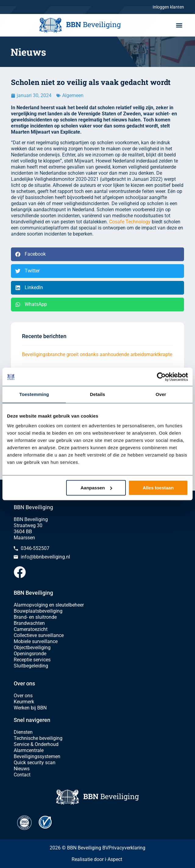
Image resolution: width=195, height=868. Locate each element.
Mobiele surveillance (36, 641)
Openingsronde (30, 654)
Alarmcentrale (29, 750)
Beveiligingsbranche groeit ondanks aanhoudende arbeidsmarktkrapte (97, 354)
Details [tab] (97, 394)
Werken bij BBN (30, 708)
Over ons (23, 696)
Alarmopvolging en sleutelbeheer (49, 605)
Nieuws (22, 769)
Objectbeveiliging (32, 647)
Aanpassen (96, 488)
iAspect (113, 859)
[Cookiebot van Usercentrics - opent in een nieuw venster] (161, 377)
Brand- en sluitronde (35, 617)
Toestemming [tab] (34, 394)
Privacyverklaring (127, 848)
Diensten (23, 732)
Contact (22, 775)
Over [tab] (161, 394)
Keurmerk (24, 702)
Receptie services (32, 660)
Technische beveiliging (38, 738)
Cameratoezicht (31, 629)
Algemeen (73, 95)
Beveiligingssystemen (37, 756)
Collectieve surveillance (39, 635)
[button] (179, 25)
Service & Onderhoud (36, 744)
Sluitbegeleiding (31, 666)
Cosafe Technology (130, 222)
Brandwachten (29, 623)
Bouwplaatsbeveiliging (38, 611)
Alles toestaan (158, 488)
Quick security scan (35, 763)
